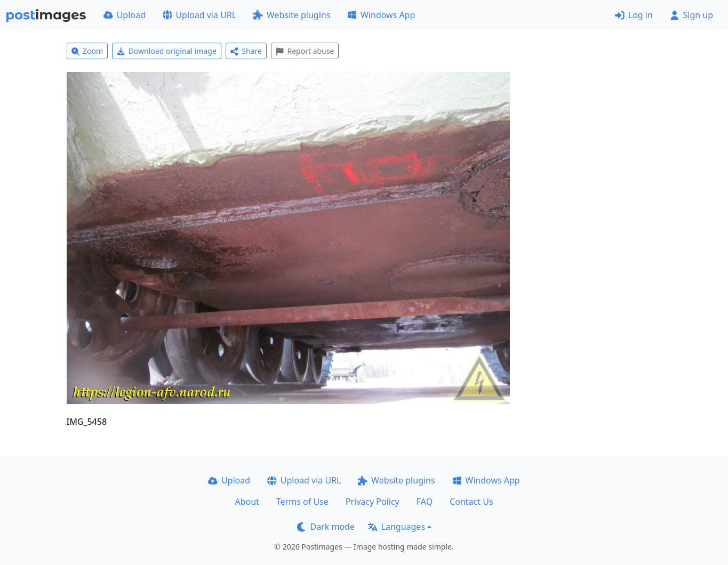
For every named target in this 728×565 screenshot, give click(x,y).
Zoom (87, 51)
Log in (634, 15)
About (247, 502)
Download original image (167, 51)
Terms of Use (302, 502)
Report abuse (305, 51)
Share (246, 51)
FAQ (425, 502)
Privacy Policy (373, 502)
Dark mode (326, 527)
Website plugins (292, 15)
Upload (125, 15)
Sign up (691, 15)
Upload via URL (199, 15)
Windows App (381, 15)
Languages (397, 527)
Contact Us (471, 502)
